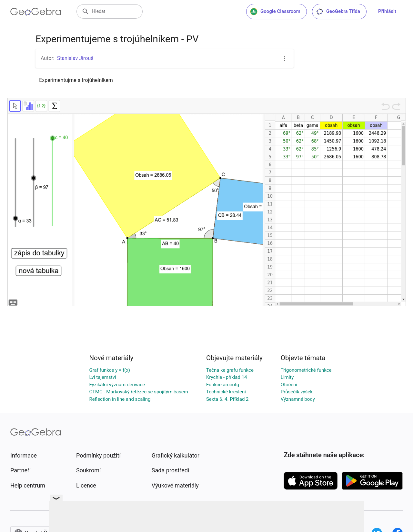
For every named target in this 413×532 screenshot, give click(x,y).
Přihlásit (387, 11)
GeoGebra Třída (338, 12)
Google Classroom (275, 12)
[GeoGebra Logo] (36, 12)
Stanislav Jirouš (75, 58)
